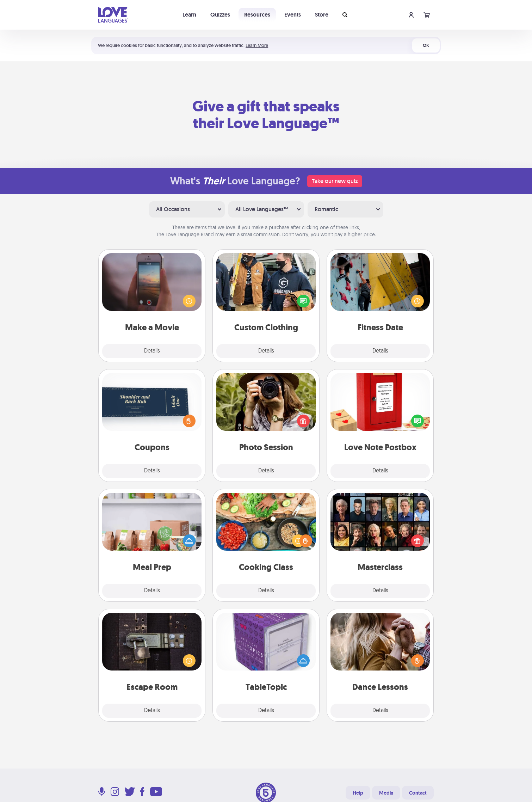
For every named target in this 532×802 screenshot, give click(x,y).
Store (322, 15)
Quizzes (220, 15)
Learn (189, 15)
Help (358, 793)
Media (386, 793)
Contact (418, 793)
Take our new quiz (335, 181)
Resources (257, 15)
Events (293, 15)
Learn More (257, 45)
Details (152, 351)
